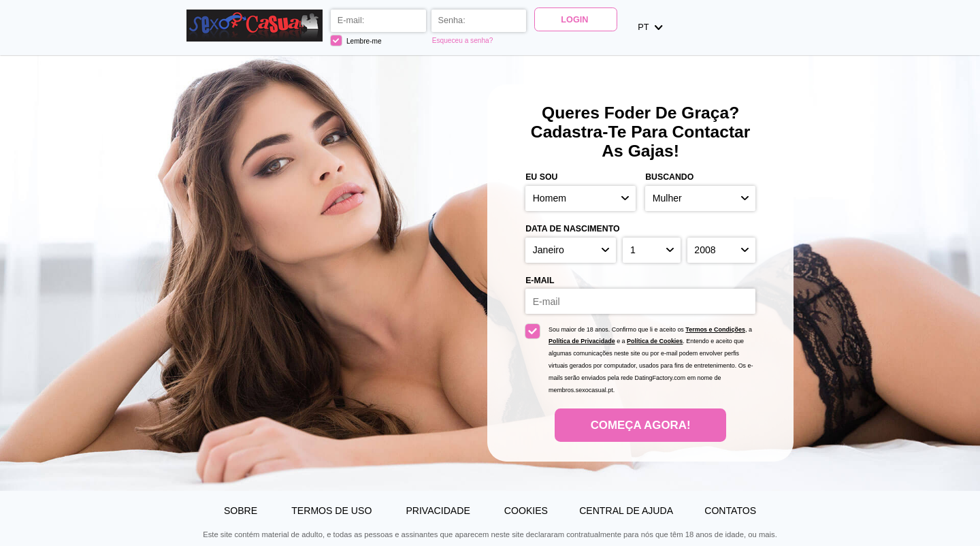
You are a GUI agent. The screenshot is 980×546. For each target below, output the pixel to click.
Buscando (669, 177)
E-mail (540, 280)
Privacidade (439, 511)
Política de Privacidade (582, 341)
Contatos (730, 511)
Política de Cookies (655, 341)
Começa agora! (641, 425)
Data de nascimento (572, 229)
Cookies (526, 511)
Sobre (242, 511)
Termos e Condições (715, 330)
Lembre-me (357, 41)
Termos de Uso (333, 511)
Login (576, 20)
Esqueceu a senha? (463, 41)
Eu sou (541, 177)
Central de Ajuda (626, 511)
